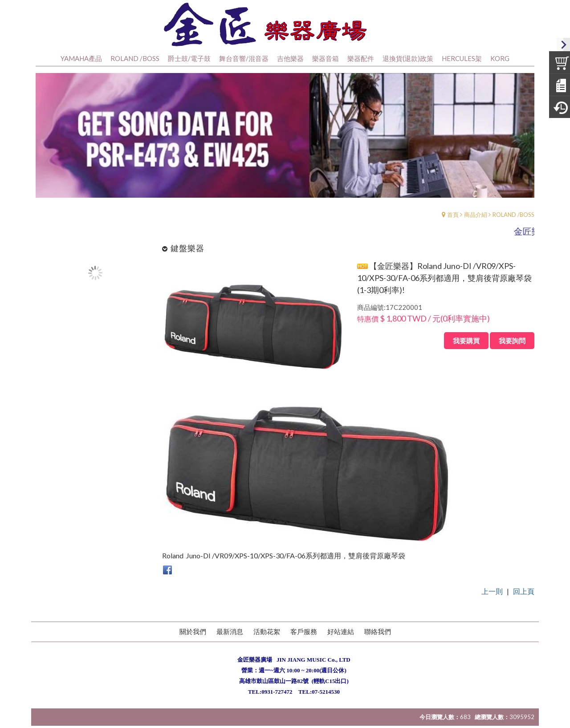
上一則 (492, 604)
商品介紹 (476, 227)
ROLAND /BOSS (513, 227)
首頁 (453, 227)
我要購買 (466, 353)
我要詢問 (512, 353)
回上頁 (524, 604)
